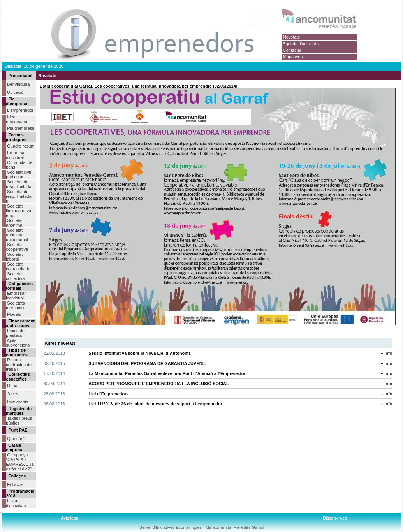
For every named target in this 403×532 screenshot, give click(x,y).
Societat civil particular (18, 174)
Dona (12, 386)
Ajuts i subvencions (18, 343)
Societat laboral (14, 257)
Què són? (16, 439)
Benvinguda (18, 84)
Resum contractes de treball (19, 365)
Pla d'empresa (21, 128)
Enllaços (15, 484)
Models (14, 314)
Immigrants (18, 402)
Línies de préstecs (15, 333)
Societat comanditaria (18, 266)
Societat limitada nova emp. (18, 211)
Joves (13, 394)
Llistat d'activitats (16, 503)
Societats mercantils (16, 305)
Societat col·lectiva (15, 276)
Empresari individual (16, 155)
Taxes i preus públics (19, 421)
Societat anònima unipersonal (17, 235)
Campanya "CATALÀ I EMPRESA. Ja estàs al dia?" (20, 462)
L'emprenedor (20, 110)
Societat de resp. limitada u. (18, 196)
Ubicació (15, 92)
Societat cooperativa (17, 247)
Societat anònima (14, 223)
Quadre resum (21, 146)
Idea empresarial (17, 119)
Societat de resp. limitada (18, 184)
